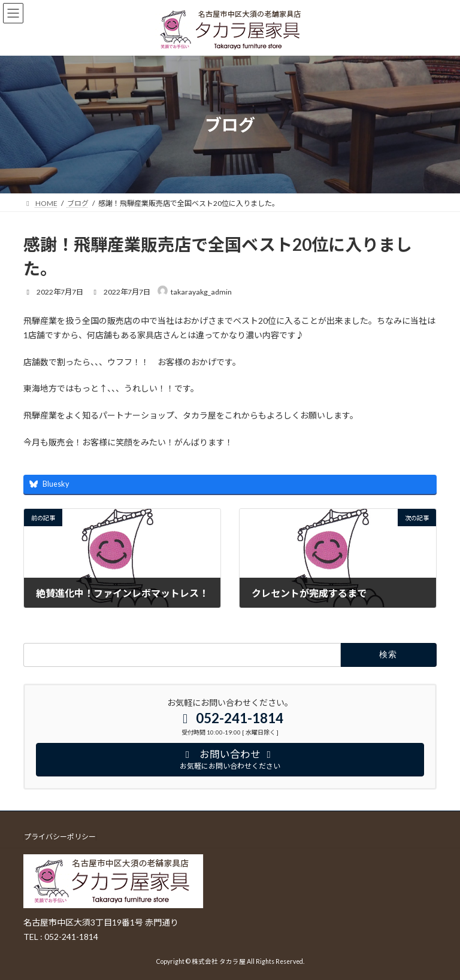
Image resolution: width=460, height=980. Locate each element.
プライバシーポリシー (60, 837)
